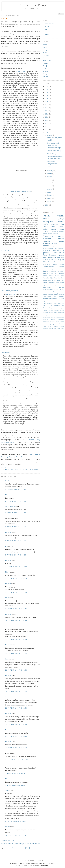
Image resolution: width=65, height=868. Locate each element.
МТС (51, 306)
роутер (45, 276)
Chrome (62, 264)
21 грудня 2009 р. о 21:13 (16, 691)
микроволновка (55, 317)
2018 (47, 108)
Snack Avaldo (5, 251)
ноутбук (50, 292)
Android (60, 299)
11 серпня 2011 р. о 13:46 (16, 835)
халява (54, 229)
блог (7, 469)
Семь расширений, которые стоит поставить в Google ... (55, 145)
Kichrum (8, 495)
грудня (50, 135)
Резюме (45, 32)
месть (49, 317)
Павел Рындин (6, 352)
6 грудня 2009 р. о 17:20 (16, 501)
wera (7, 765)
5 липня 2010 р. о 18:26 (15, 773)
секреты (62, 294)
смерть (51, 276)
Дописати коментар (7, 840)
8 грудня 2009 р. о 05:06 (16, 541)
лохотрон (61, 287)
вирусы (45, 285)
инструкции (47, 264)
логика (62, 315)
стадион (57, 276)
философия (52, 250)
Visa (55, 278)
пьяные (51, 294)
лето (56, 253)
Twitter (45, 257)
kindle (54, 280)
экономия (45, 331)
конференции (47, 287)
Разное (50, 283)
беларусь (51, 308)
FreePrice (55, 301)
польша (45, 294)
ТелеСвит (61, 248)
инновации (61, 313)
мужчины (45, 319)
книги (56, 273)
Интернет (19, 469)
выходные (61, 308)
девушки (54, 246)
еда (63, 285)
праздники (54, 269)
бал (52, 273)
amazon (45, 280)
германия (61, 255)
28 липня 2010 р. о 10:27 (16, 821)
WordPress (61, 278)
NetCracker (53, 271)
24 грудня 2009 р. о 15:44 (16, 736)
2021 (47, 99)
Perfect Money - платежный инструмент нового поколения (55, 156)
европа (61, 229)
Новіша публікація (7, 844)
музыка (62, 289)
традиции (62, 326)
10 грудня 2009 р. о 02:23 (16, 567)
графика (45, 310)
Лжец (7, 790)
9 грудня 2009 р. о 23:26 (16, 555)
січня (49, 201)
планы (62, 227)
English (45, 77)
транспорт (46, 329)
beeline (59, 303)
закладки (45, 313)
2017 (47, 111)
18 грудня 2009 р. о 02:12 (16, 653)
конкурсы (27, 469)
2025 (47, 86)
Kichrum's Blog (33, 5)
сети (44, 296)
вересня (50, 177)
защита (51, 313)
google (62, 241)
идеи (56, 313)
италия (56, 260)
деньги (47, 219)
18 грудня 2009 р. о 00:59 (16, 639)
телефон (61, 253)
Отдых (45, 47)
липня (49, 183)
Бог (44, 306)
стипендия (61, 296)
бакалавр (45, 308)
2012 (47, 123)
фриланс (46, 253)
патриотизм (46, 322)
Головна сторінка (20, 844)
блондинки (52, 255)
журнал (62, 310)
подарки (52, 322)
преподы (46, 241)
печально (54, 224)
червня (50, 186)
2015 (47, 114)
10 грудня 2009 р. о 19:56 (16, 592)
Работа (45, 58)
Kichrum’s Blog (10, 294)
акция (48, 273)
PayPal (45, 303)
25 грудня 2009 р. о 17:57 (16, 748)
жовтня (50, 174)
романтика (46, 248)
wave (44, 273)
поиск (57, 322)
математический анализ (51, 289)
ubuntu (59, 280)
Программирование (49, 74)
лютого (50, 198)
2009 (47, 132)
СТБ (57, 283)
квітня (49, 192)
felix (7, 546)
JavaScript (46, 278)
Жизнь (45, 44)
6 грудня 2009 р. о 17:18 (16, 489)
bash (50, 280)
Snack (7, 481)
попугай (62, 322)
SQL (51, 278)
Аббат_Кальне (10, 506)
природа (45, 324)
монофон (62, 317)
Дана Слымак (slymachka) (9, 291)
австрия (62, 283)
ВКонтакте (54, 248)
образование (56, 292)
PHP (51, 253)
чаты (58, 329)
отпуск (46, 231)
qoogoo (8, 827)
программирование (50, 234)
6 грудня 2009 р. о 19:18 (16, 513)
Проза (45, 69)
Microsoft (50, 260)
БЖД (63, 303)
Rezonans (49, 303)
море (58, 257)
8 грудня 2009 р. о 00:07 (16, 527)
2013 (47, 120)
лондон (45, 317)
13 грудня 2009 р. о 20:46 (16, 620)
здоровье (61, 239)
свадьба (56, 294)
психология (60, 250)
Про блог (46, 26)
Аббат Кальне (21, 72)
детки (51, 285)
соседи (52, 326)
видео (62, 262)
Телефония (47, 66)
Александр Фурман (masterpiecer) (20, 191)
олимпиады (61, 319)
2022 (47, 96)
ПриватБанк (52, 257)
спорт (55, 296)
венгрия (62, 267)
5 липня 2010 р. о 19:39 (15, 785)
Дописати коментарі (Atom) (21, 848)
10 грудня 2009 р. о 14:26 (16, 578)
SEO (44, 262)
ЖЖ (47, 306)
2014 (47, 117)
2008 (47, 205)
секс (63, 324)
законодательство (50, 243)
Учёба (45, 52)
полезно (46, 63)
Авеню (45, 283)
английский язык (59, 306)
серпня (50, 180)
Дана (7, 626)
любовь (45, 250)
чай (55, 329)
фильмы (45, 271)
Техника (46, 71)
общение (53, 319)
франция (50, 299)
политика (47, 246)
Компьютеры (47, 61)
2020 (47, 102)
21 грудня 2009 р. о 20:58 (16, 670)
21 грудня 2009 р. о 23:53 (16, 708)
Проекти (46, 34)
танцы (45, 299)
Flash (50, 301)
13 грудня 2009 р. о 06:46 (16, 609)
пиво (62, 257)
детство (51, 310)
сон (48, 326)
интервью (46, 269)
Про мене (46, 29)
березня (50, 195)
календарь (46, 315)
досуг (12, 469)
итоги (61, 222)
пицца (62, 292)
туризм (51, 329)
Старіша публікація (34, 844)
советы (49, 296)
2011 (47, 126)
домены (56, 310)
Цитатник (46, 55)
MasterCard (61, 301)
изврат (46, 227)
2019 (47, 105)
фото (63, 276)
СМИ (54, 283)
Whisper (55, 303)
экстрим (55, 264)
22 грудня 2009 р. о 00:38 (16, 724)
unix (63, 280)
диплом (58, 285)
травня (50, 189)
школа (62, 329)
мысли (45, 292)
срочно (56, 326)
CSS (63, 299)
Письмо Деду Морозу (54, 151)
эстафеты (35, 469)
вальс (56, 308)
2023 (47, 93)
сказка (62, 269)
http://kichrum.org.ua (8, 442)
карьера (51, 315)
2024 (47, 89)
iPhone (50, 262)
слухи (45, 326)
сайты (60, 324)
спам (45, 260)
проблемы (61, 273)
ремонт (55, 324)
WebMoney (61, 271)
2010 (47, 129)
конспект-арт (57, 315)
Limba (7, 572)
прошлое (53, 231)
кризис (62, 260)
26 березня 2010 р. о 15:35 (16, 759)
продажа (50, 324)
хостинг (55, 299)
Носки (4, 18)
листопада (51, 171)
